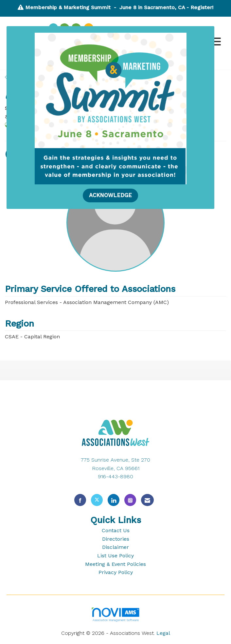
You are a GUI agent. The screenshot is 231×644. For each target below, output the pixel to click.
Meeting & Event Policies (115, 564)
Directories (116, 539)
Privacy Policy (116, 572)
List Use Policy (115, 556)
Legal (163, 633)
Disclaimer (115, 547)
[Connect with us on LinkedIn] (114, 500)
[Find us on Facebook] (80, 500)
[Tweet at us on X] (97, 500)
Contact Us (116, 530)
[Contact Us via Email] (147, 500)
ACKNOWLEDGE (110, 195)
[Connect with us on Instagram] (130, 500)
